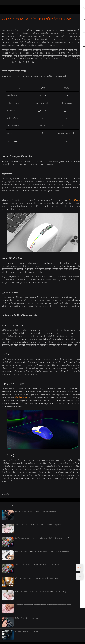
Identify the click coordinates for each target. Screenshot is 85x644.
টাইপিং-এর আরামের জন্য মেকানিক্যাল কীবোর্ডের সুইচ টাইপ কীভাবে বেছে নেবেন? (42, 538)
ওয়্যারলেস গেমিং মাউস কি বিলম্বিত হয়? (28, 632)
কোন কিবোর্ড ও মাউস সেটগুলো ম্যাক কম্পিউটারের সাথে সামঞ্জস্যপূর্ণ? (38, 525)
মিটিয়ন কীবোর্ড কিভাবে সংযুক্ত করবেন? (28, 618)
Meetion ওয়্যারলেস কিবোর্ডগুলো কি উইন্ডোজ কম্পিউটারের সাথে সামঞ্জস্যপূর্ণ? (41, 591)
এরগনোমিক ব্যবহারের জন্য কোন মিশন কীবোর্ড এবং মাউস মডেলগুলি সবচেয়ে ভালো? (43, 605)
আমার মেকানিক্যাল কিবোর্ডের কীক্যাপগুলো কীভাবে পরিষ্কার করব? (37, 565)
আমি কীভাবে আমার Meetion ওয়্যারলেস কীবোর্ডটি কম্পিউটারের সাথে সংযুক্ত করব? (43, 551)
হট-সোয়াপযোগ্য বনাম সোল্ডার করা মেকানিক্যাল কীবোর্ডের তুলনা (37, 578)
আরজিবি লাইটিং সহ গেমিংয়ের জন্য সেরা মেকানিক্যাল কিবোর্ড (36, 511)
